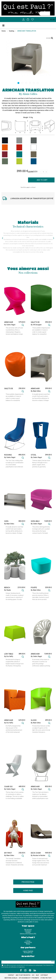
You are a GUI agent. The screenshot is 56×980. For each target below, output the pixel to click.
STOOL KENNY (34, 456)
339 (48, 587)
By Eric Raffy (9, 656)
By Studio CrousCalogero (9, 591)
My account (28, 930)
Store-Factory (46, 978)
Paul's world (28, 942)
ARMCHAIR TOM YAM (35, 787)
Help (37, 975)
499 (48, 720)
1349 (48, 521)
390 (48, 322)
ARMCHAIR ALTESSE (35, 655)
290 (22, 388)
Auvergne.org (28, 953)
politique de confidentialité (36, 965)
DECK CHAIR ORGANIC (36, 854)
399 (48, 388)
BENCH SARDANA (8, 588)
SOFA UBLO (35, 521)
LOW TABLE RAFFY (9, 655)
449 (22, 786)
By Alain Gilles (36, 391)
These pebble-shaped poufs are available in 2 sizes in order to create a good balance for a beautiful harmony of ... (41, 331)
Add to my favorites (23, 975)
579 (22, 322)
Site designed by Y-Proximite (29, 978)
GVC (33, 975)
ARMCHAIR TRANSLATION (28, 90)
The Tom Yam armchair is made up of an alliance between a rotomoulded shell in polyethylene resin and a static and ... (40, 795)
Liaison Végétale (28, 951)
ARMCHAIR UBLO (9, 323)
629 (22, 720)
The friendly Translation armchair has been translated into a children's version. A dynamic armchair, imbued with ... (15, 862)
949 (48, 853)
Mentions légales (11, 978)
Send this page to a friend (28, 187)
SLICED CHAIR (34, 721)
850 (48, 786)
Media (28, 944)
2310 (21, 587)
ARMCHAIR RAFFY (9, 721)
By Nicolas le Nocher (38, 855)
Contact (28, 932)
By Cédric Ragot (10, 325)
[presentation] (2, 238)
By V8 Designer (36, 325)
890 (22, 455)
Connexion (28, 931)
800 (22, 521)
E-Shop (28, 941)
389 (22, 654)
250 (22, 853)
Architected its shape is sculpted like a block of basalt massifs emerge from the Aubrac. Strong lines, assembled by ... (15, 663)
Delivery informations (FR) (28, 934)
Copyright (44, 975)
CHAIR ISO (8, 787)
